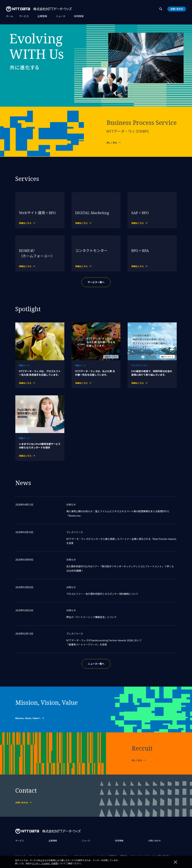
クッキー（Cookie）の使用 (45, 863)
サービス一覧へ (96, 282)
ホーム (10, 16)
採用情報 (79, 16)
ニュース (61, 16)
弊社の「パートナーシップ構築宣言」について (91, 617)
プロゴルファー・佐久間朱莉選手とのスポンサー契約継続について (102, 594)
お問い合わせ (154, 841)
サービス (24, 16)
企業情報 (42, 16)
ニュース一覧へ (96, 664)
